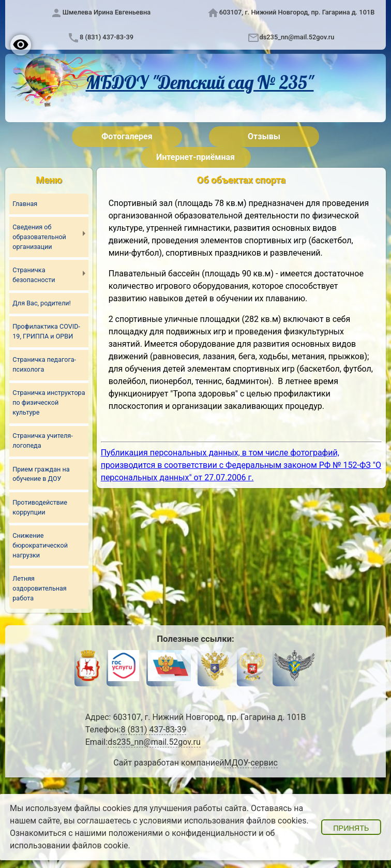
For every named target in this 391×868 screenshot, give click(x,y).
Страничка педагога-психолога (44, 364)
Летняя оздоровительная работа (39, 588)
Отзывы (264, 136)
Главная (25, 204)
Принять (351, 828)
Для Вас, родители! (42, 303)
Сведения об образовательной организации (39, 237)
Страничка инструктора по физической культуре (49, 403)
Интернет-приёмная (195, 157)
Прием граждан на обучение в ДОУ (41, 474)
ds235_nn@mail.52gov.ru (297, 37)
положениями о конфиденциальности (183, 833)
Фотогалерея (127, 136)
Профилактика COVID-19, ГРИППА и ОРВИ (46, 331)
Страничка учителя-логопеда (42, 441)
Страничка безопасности (34, 275)
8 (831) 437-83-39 (107, 37)
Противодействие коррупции (40, 507)
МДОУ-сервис (251, 763)
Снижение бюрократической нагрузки (40, 545)
